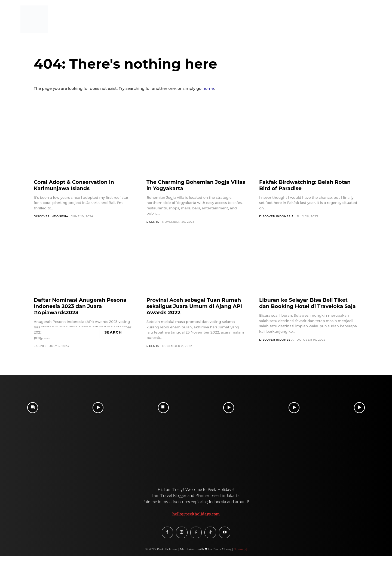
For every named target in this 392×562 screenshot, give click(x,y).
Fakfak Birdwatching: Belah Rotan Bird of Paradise (308, 185)
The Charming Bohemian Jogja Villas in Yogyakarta (191, 185)
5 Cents (153, 222)
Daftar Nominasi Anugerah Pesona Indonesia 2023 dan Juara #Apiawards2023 (83, 306)
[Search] (113, 332)
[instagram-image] (33, 408)
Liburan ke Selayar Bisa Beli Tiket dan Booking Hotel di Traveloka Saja (306, 306)
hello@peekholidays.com (196, 514)
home (208, 88)
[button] (376, 15)
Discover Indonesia (51, 216)
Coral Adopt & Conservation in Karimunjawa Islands (76, 185)
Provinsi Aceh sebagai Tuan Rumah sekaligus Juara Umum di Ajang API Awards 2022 (194, 306)
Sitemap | (240, 550)
